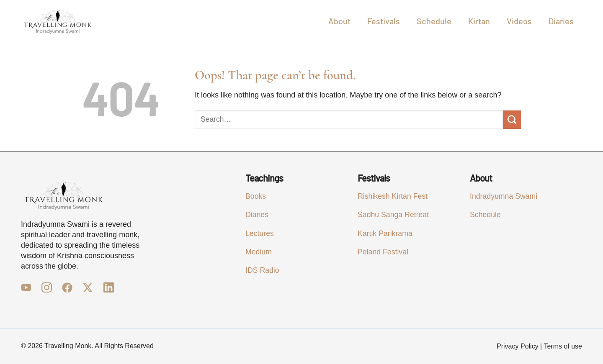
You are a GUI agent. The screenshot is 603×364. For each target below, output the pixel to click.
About (339, 21)
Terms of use (563, 346)
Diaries (561, 21)
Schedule (434, 21)
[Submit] (512, 120)
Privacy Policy (518, 346)
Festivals (384, 21)
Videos (519, 21)
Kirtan (479, 21)
